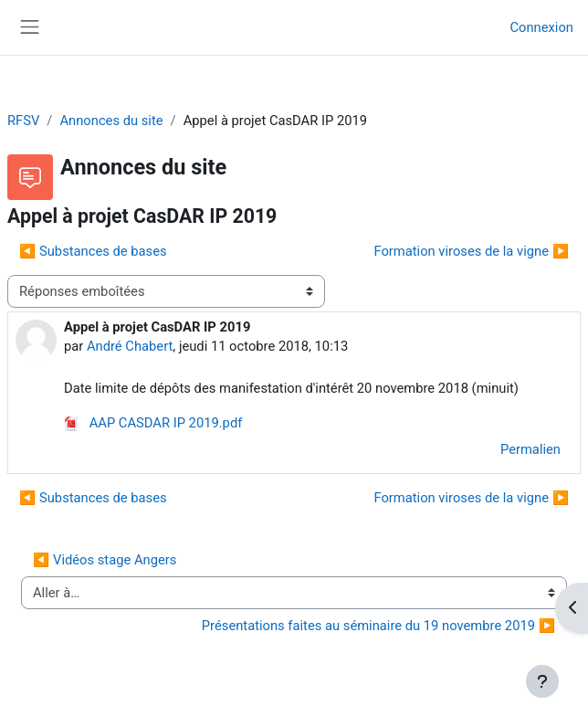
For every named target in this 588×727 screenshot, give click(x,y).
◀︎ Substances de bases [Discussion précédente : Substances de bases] (93, 251)
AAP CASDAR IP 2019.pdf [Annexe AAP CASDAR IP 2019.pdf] (153, 423)
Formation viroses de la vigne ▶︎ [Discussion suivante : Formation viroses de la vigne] (471, 251)
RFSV (23, 121)
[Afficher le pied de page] (542, 681)
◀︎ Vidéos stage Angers (105, 560)
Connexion (541, 27)
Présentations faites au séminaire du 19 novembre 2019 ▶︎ (378, 626)
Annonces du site (111, 121)
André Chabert (130, 346)
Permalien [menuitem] (530, 449)
